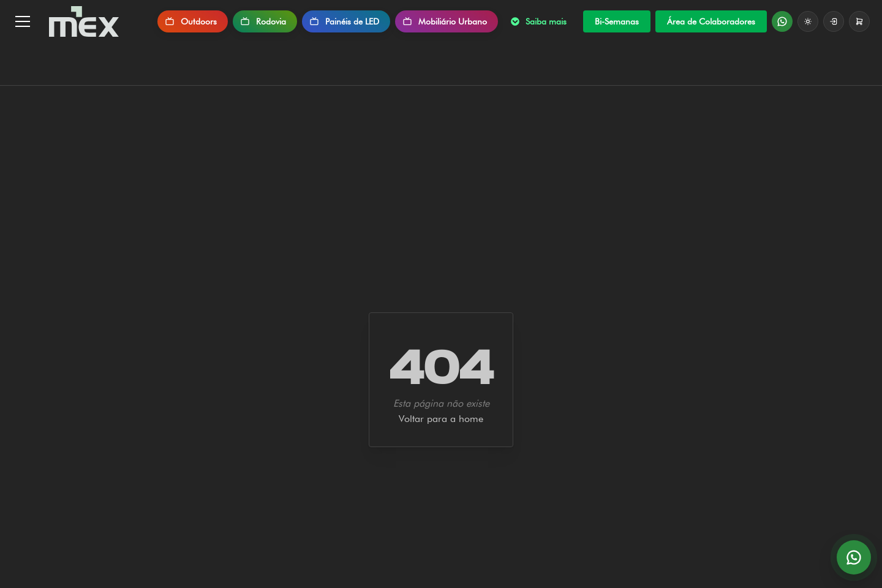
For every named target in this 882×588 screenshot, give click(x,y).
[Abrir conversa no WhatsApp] (854, 557)
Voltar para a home (441, 419)
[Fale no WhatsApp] (782, 21)
